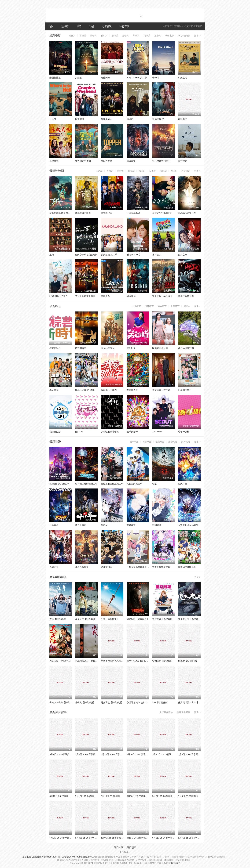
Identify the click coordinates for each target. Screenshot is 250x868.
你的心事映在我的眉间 (86, 255)
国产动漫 (134, 442)
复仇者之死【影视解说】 (190, 619)
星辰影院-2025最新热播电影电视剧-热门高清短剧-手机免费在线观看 (56, 857)
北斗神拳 (54, 525)
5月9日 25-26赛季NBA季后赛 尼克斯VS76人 (97, 838)
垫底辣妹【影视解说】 (163, 619)
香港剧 (110, 171)
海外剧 (163, 171)
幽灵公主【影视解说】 (86, 619)
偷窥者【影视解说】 (188, 661)
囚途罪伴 (131, 296)
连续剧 (65, 26)
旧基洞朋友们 (185, 390)
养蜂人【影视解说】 (85, 702)
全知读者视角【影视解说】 (63, 702)
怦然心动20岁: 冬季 (85, 390)
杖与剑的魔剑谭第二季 (86, 484)
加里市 (130, 119)
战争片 (136, 36)
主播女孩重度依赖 (161, 567)
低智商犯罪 (107, 213)
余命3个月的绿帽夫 (162, 213)
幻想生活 (183, 78)
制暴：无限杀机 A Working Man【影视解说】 (123, 661)
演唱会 (187, 306)
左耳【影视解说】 (58, 619)
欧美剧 (131, 171)
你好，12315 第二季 (137, 78)
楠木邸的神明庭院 (187, 567)
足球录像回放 (166, 712)
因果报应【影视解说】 (138, 619)
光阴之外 (54, 567)
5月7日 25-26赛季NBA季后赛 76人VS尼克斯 (200, 838)
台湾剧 (121, 171)
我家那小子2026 (109, 390)
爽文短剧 (186, 171)
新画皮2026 (158, 119)
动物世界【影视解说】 (163, 661)
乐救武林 (54, 161)
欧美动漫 (160, 442)
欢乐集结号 (132, 432)
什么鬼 (53, 119)
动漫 (92, 26)
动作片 (72, 36)
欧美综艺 (175, 306)
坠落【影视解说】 (110, 619)
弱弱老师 (157, 525)
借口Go (79, 432)
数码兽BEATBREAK (59, 484)
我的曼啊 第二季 (109, 255)
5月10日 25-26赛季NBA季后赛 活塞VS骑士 (71, 796)
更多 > (197, 36)
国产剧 (99, 171)
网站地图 (176, 863)
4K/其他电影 (184, 36)
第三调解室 (81, 348)
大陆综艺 (136, 306)
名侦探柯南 (107, 567)
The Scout (157, 432)
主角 (52, 255)
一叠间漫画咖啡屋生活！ (139, 567)
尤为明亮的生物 (83, 161)
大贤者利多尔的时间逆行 (190, 525)
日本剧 (153, 171)
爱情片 (94, 36)
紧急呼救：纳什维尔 (162, 296)
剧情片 (126, 36)
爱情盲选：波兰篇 (161, 390)
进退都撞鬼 (55, 78)
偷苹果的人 (107, 119)
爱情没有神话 (133, 255)
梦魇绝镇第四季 (83, 213)
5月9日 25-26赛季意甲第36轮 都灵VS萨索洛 (174, 796)
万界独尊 (131, 525)
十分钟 (156, 78)
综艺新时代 (55, 348)
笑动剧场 (131, 348)
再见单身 (54, 390)
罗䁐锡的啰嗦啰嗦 (110, 432)
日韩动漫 (147, 442)
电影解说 (107, 26)
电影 (51, 26)
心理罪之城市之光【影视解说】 (142, 702)
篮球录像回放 (184, 712)
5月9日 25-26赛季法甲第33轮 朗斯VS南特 (199, 796)
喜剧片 (83, 36)
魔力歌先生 (132, 390)
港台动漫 (173, 442)
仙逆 (154, 484)
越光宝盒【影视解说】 (112, 702)
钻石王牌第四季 (134, 484)
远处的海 (105, 78)
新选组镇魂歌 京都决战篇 (62, 213)
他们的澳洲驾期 (186, 348)
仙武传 (104, 525)
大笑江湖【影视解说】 (61, 661)
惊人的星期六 (108, 348)
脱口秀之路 (107, 161)
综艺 (79, 26)
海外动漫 (186, 442)
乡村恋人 (157, 255)
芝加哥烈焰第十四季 (85, 296)
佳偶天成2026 (134, 213)
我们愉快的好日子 (58, 296)
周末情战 (80, 119)
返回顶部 (132, 847)
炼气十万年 (81, 525)
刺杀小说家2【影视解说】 (140, 661)
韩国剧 (142, 171)
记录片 (147, 36)
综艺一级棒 (184, 432)
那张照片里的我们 (161, 161)
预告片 (158, 36)
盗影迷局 (183, 119)
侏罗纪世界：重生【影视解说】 (194, 702)
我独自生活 (55, 432)
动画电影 (169, 36)
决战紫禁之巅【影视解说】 (88, 661)
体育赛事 (124, 26)
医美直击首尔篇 (160, 348)
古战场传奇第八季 (187, 213)
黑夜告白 (105, 296)
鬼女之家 (183, 255)
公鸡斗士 (183, 484)
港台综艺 (162, 306)
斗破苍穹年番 (82, 567)
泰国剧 (174, 171)
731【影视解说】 (161, 702)
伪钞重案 (131, 161)
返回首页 (119, 847)
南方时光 (183, 161)
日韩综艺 (149, 306)
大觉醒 (78, 78)
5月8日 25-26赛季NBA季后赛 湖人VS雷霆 (173, 838)
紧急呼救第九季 (186, 296)
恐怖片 (115, 36)
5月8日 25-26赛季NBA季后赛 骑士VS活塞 (147, 838)
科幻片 (104, 36)
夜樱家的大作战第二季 (112, 484)
